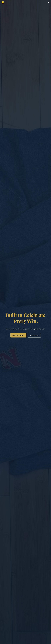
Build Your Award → (18, 335)
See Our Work (34, 335)
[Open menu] (49, 2)
